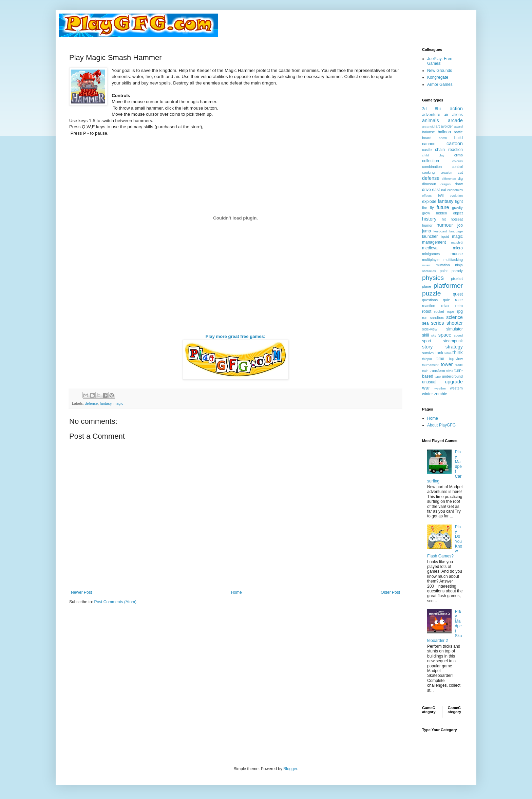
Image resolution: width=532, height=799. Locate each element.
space (445, 335)
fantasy (106, 403)
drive (426, 190)
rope (451, 311)
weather (440, 388)
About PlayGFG (441, 425)
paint (444, 271)
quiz (446, 300)
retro (459, 306)
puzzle (431, 293)
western (456, 388)
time (440, 359)
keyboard (440, 231)
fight (459, 202)
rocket (439, 311)
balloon (444, 132)
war (426, 388)
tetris (448, 353)
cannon (429, 144)
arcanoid (428, 126)
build (459, 138)
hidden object (449, 213)
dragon (445, 184)
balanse (429, 132)
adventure (431, 115)
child (425, 155)
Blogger (290, 769)
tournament (430, 365)
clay (442, 155)
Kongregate (438, 77)
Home (236, 592)
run (425, 318)
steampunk (453, 341)
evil (441, 195)
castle (427, 150)
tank (440, 353)
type (438, 376)
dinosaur (429, 184)
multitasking (453, 260)
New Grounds (440, 71)
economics (455, 190)
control (457, 167)
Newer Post (81, 592)
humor (427, 225)
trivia (450, 371)
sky (434, 335)
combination (432, 167)
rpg (460, 311)
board (427, 138)
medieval (430, 248)
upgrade (454, 382)
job (460, 225)
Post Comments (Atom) (115, 602)
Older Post (390, 592)
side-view (430, 329)
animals (431, 120)
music (426, 265)
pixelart (457, 279)
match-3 (457, 242)
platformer (448, 286)
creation (446, 173)
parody (457, 271)
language (456, 231)
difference (449, 179)
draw (459, 184)
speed (458, 335)
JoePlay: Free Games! (440, 61)
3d (424, 109)
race (459, 300)
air (446, 115)
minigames (431, 254)
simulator (454, 329)
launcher (430, 236)
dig (460, 178)
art (438, 126)
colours (458, 161)
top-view (456, 359)
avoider (447, 126)
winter (427, 394)
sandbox (437, 318)
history (429, 219)
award (458, 126)
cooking (428, 172)
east (436, 190)
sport (427, 341)
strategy (454, 347)
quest (458, 294)
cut (460, 172)
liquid (445, 236)
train (425, 371)
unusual (429, 382)
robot (427, 311)
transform (437, 370)
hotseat (457, 219)
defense (91, 403)
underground (452, 376)
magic (118, 403)
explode (429, 202)
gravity (457, 208)
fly (432, 208)
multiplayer (431, 260)
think (458, 353)
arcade (455, 120)
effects (427, 196)
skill (425, 335)
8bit (438, 109)
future (443, 207)
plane (426, 286)
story (427, 347)
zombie (441, 394)
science (454, 317)
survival (428, 353)
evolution (456, 196)
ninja (459, 265)
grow (426, 213)
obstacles (429, 271)
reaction (429, 306)
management (434, 242)
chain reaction (449, 150)
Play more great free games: (236, 336)
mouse (457, 254)
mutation (443, 265)
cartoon (455, 144)
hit (444, 219)
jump (426, 231)
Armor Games (440, 84)
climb (459, 155)
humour (445, 225)
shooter (455, 323)
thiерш (427, 359)
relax (445, 306)
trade (459, 365)
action (456, 109)
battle (458, 132)
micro (458, 248)
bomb (443, 138)
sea (425, 323)
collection (431, 161)
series (437, 323)
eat (444, 190)
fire (425, 208)
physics (433, 278)
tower (447, 364)
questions (430, 300)
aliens (458, 115)
